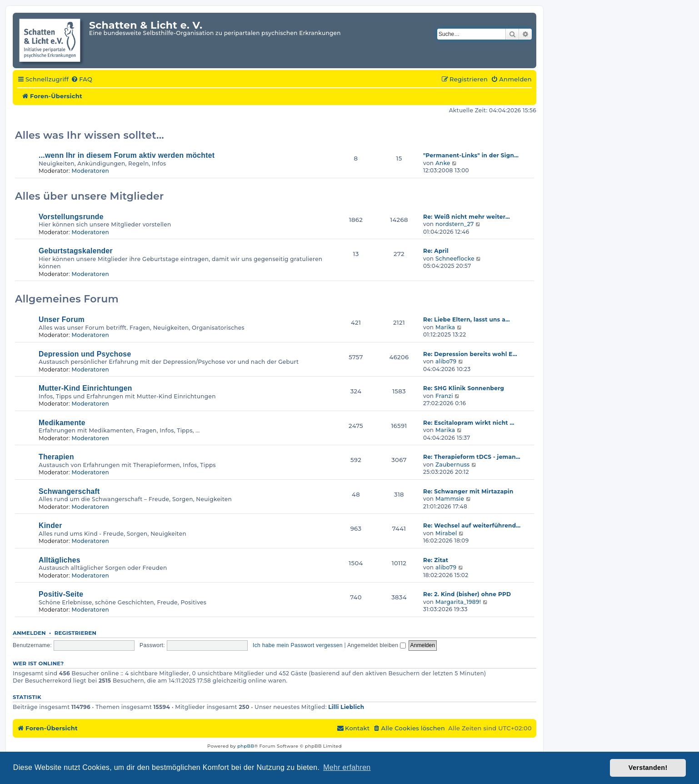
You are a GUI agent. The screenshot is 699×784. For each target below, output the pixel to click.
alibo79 (446, 361)
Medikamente (62, 423)
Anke (443, 163)
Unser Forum (62, 319)
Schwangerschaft (69, 491)
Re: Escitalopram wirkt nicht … (469, 423)
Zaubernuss (452, 465)
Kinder (50, 525)
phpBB (246, 746)
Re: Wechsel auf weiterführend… (472, 525)
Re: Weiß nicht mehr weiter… (467, 217)
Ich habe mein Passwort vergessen (298, 645)
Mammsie (450, 499)
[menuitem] (82, 80)
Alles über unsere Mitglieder (90, 196)
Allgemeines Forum (67, 299)
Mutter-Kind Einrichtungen (85, 388)
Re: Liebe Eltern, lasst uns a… (467, 319)
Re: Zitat (436, 560)
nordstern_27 (455, 224)
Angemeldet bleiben (377, 645)
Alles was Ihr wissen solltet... (90, 135)
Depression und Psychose (85, 354)
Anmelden (29, 633)
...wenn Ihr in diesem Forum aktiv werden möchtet (127, 155)
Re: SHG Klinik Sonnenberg (464, 388)
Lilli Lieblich (346, 707)
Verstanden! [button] (648, 768)
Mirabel (446, 533)
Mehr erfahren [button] (347, 767)
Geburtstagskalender (76, 251)
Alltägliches (60, 560)
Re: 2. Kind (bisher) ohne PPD (467, 594)
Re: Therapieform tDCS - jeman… (472, 457)
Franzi (444, 396)
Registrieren (76, 633)
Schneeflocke (455, 259)
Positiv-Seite (61, 594)
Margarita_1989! (458, 602)
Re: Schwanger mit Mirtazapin (468, 491)
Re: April (436, 251)
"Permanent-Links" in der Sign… (471, 155)
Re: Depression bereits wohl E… (470, 354)
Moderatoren (90, 171)
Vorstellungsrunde (71, 217)
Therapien (56, 457)
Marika (445, 327)
